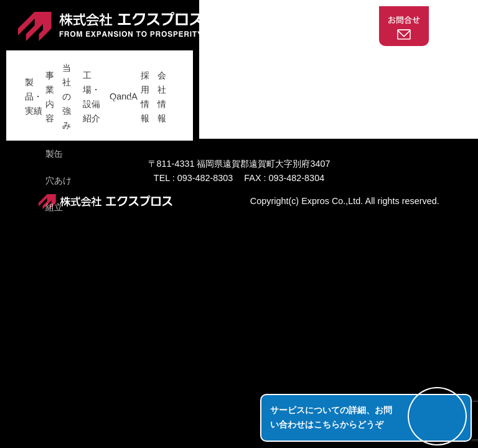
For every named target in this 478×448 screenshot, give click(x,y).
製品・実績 (70, 62)
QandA (310, 62)
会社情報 (410, 62)
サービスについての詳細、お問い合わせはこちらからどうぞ (331, 417)
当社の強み (181, 62)
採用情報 (358, 62)
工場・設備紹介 (250, 62)
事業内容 (125, 62)
